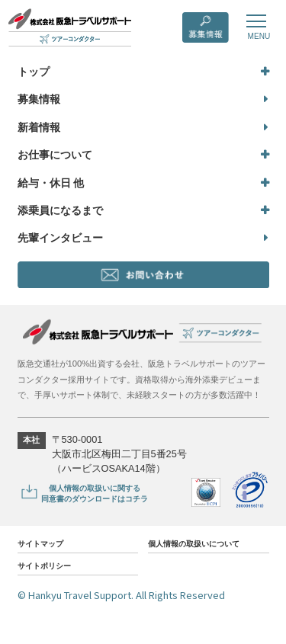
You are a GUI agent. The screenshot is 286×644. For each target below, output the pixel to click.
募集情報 (39, 99)
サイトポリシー (50, 572)
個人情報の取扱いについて (203, 548)
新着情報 (39, 127)
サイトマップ (45, 548)
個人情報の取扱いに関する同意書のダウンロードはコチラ (113, 496)
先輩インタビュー (60, 238)
